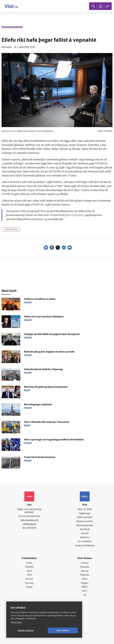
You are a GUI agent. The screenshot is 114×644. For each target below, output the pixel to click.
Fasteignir (85, 567)
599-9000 (32, 528)
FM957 (85, 587)
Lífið (29, 575)
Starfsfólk (85, 530)
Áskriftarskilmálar (85, 526)
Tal (85, 595)
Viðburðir (85, 575)
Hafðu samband (85, 517)
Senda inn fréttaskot (85, 546)
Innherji (85, 563)
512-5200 (87, 509)
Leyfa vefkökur (63, 631)
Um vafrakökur (85, 542)
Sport (29, 571)
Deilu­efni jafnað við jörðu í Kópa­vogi (43, 370)
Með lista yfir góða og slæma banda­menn (46, 387)
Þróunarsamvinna (11, 229)
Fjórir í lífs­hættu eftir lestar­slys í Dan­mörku (47, 422)
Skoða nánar (16, 622)
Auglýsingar (85, 514)
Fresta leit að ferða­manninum (40, 457)
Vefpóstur (85, 538)
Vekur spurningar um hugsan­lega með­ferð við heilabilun (54, 440)
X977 (85, 591)
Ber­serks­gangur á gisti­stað (38, 405)
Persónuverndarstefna (29, 516)
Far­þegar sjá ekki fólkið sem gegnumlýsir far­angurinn (52, 334)
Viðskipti (29, 567)
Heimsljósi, (78, 215)
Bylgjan (85, 583)
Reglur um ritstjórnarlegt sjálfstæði (29, 511)
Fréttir (29, 563)
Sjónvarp (29, 583)
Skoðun (29, 579)
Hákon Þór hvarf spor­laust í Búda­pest (44, 317)
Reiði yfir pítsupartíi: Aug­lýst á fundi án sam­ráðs (49, 352)
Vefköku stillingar (26, 631)
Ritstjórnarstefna (85, 522)
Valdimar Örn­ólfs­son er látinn (40, 299)
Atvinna (85, 571)
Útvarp (29, 587)
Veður (85, 579)
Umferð (85, 534)
